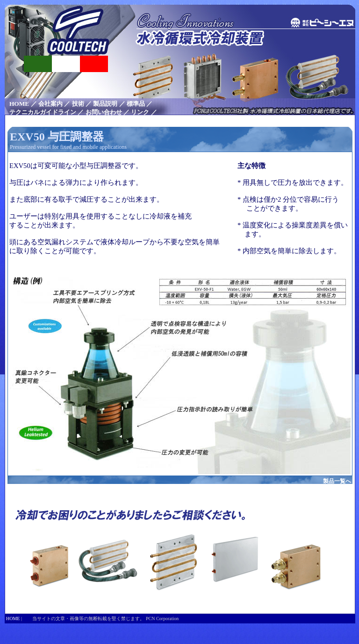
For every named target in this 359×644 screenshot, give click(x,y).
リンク (140, 112)
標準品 (136, 104)
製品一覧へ (337, 481)
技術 (78, 104)
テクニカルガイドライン (43, 112)
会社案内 (50, 104)
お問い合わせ (104, 112)
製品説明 (105, 104)
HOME (19, 104)
